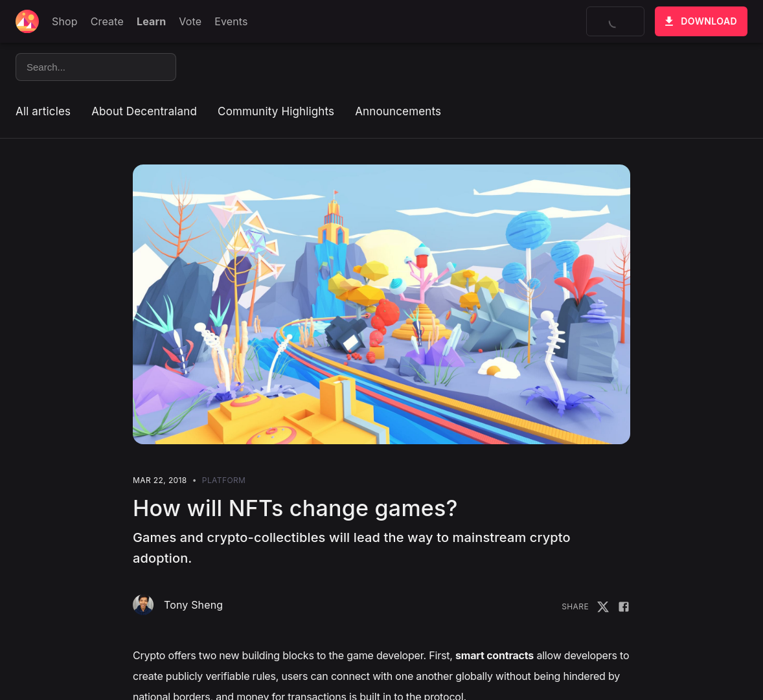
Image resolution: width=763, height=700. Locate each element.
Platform (224, 480)
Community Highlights (276, 111)
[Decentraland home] (27, 21)
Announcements (398, 111)
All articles (43, 111)
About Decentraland (144, 111)
